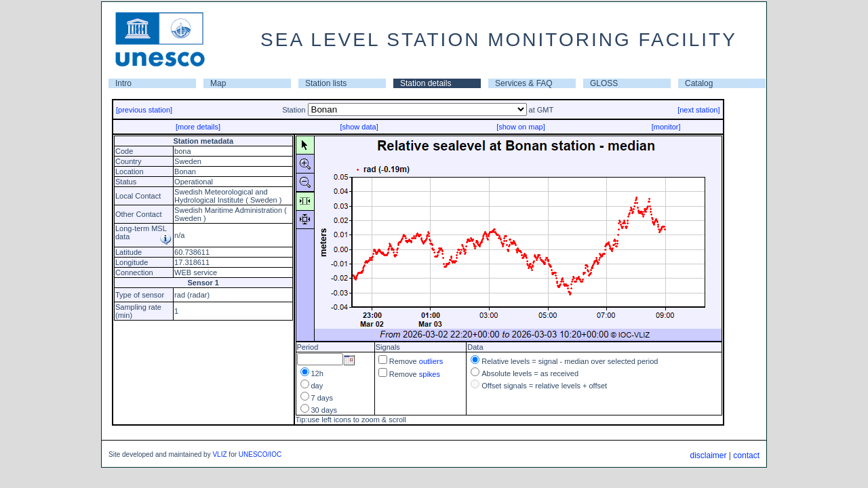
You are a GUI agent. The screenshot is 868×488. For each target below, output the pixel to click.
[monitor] (666, 127)
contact (746, 455)
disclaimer (708, 455)
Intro (123, 83)
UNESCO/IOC (260, 454)
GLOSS (604, 83)
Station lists (326, 83)
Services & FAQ (524, 83)
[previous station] (144, 110)
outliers (431, 361)
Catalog (699, 83)
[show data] (359, 127)
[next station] (698, 110)
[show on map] (521, 127)
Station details (426, 83)
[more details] (198, 127)
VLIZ (219, 454)
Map (218, 83)
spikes (430, 374)
